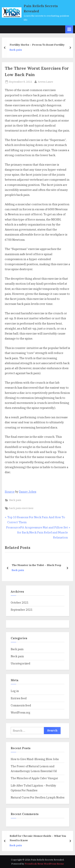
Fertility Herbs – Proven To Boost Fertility (39, 45)
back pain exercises (21, 508)
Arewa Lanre (45, 82)
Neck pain (17, 656)
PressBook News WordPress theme (44, 864)
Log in (15, 691)
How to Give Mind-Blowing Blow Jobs (35, 759)
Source (10, 492)
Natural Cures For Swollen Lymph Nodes (38, 797)
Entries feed (19, 698)
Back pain (18, 50)
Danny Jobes (28, 492)
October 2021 (20, 603)
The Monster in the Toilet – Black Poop (36, 565)
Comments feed (21, 705)
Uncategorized (21, 663)
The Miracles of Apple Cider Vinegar (34, 778)
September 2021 (22, 610)
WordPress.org (21, 712)
